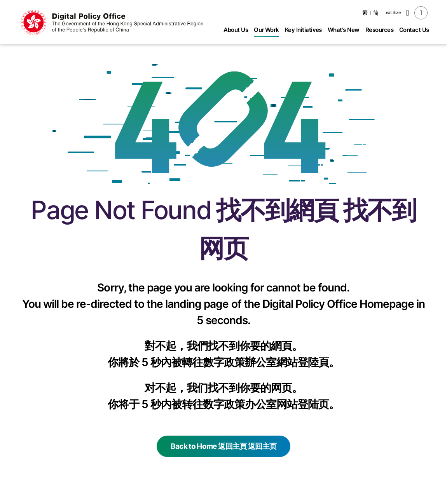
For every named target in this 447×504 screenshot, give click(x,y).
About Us (236, 30)
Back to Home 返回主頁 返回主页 (223, 446)
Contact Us (414, 30)
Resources (379, 30)
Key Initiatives (303, 30)
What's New (344, 30)
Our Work (266, 30)
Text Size (392, 12)
